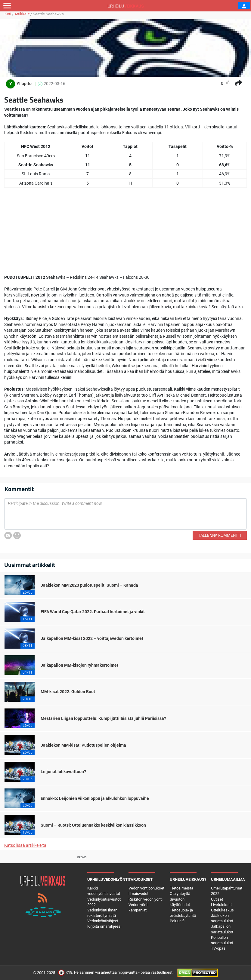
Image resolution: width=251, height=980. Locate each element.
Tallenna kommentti (220, 535)
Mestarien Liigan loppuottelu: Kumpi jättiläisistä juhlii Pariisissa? (103, 718)
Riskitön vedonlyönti (146, 899)
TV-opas (218, 948)
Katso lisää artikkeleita (25, 845)
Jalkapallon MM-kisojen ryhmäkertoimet (79, 665)
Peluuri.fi (177, 921)
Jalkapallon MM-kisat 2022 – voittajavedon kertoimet (92, 638)
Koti (8, 14)
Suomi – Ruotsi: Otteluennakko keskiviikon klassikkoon (93, 825)
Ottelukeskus (222, 910)
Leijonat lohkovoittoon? (63, 772)
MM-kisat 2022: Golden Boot (68, 692)
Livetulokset (221, 905)
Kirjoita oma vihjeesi (104, 926)
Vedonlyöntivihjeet (103, 921)
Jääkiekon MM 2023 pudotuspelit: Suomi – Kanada (89, 585)
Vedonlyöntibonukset (146, 888)
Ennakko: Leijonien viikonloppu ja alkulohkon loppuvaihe (95, 798)
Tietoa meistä (181, 888)
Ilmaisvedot (138, 894)
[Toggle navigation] (7, 6)
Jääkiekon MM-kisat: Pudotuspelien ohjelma (83, 745)
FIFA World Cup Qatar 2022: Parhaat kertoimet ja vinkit (93, 612)
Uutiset (217, 899)
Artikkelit (22, 14)
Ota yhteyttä (180, 894)
